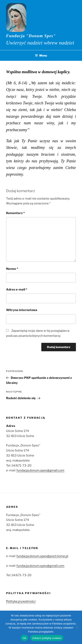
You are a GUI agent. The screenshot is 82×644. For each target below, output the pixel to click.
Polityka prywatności (21, 601)
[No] (77, 627)
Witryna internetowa (22, 310)
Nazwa (12, 269)
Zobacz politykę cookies (47, 638)
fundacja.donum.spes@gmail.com (40, 470)
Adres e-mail (17, 290)
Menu (41, 55)
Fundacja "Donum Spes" (31, 36)
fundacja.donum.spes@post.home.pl (42, 556)
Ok (24, 638)
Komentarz (15, 213)
